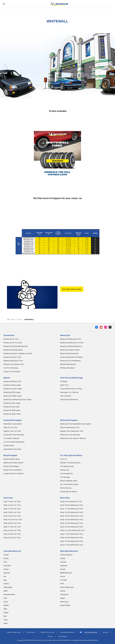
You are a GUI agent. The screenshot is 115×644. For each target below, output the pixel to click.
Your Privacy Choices (88, 632)
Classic (19, 319)
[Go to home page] (60, 4)
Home (11, 319)
